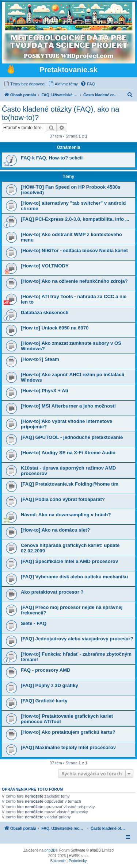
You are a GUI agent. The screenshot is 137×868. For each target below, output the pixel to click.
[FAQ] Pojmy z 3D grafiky (50, 685)
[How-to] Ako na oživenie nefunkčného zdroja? (74, 281)
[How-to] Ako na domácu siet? (55, 530)
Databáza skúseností (45, 313)
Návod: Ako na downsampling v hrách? (66, 515)
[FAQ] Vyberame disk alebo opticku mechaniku (74, 577)
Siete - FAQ (34, 623)
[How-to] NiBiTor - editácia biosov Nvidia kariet (74, 250)
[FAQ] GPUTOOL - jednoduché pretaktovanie (72, 437)
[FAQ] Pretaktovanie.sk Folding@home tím (70, 484)
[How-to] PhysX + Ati (45, 391)
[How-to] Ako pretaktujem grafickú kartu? (68, 732)
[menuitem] (25, 84)
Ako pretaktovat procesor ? (52, 592)
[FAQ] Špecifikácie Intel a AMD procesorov (69, 561)
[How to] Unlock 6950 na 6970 (55, 328)
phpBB (50, 850)
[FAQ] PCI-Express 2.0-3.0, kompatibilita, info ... (75, 219)
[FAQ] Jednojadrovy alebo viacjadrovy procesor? (77, 639)
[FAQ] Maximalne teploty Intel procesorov (68, 747)
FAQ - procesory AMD (46, 670)
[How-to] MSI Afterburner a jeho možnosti (68, 406)
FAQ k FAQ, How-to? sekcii (52, 158)
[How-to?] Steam (40, 359)
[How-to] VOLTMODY (45, 266)
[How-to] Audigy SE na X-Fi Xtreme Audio (68, 453)
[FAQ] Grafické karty (44, 701)
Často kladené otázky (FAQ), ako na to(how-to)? (60, 113)
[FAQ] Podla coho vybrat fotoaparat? (63, 499)
